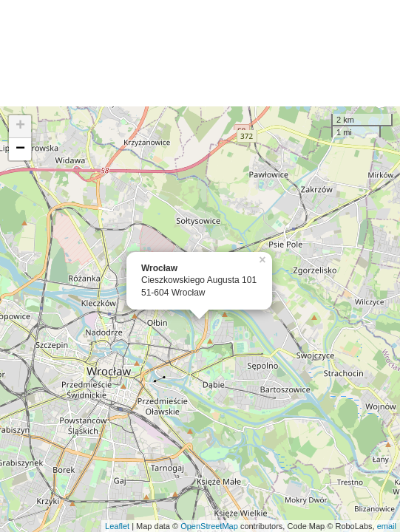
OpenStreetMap (209, 526)
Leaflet (117, 526)
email (387, 526)
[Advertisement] (200, 53)
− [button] (20, 149)
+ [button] (20, 126)
